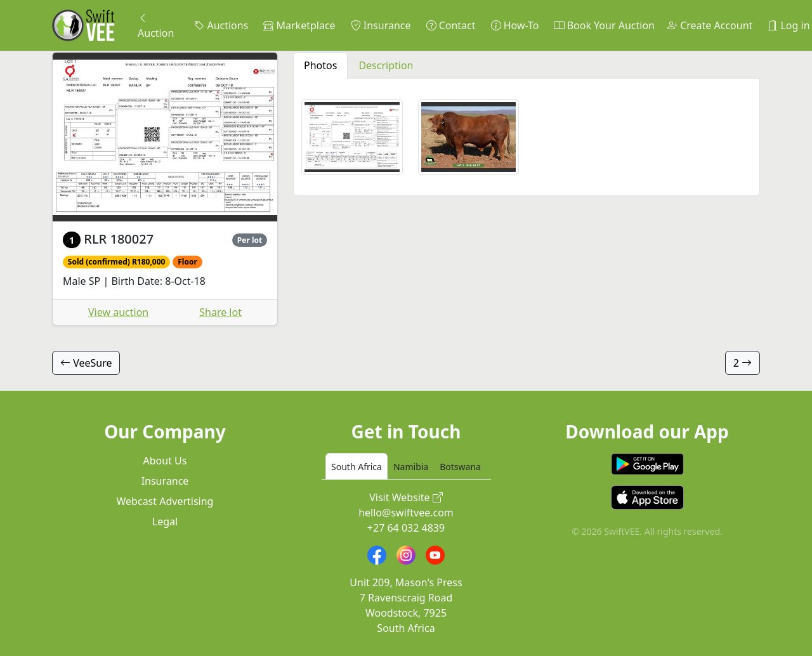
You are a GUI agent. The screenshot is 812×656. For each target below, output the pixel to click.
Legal (165, 522)
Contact (451, 25)
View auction (118, 312)
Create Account (710, 25)
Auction (156, 25)
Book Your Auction (604, 25)
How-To (515, 25)
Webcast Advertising (165, 501)
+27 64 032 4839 (406, 528)
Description (386, 65)
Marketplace (299, 25)
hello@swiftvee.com (406, 513)
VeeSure (86, 363)
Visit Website (406, 497)
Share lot (220, 312)
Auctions (221, 25)
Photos (320, 65)
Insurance (381, 25)
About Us (165, 461)
